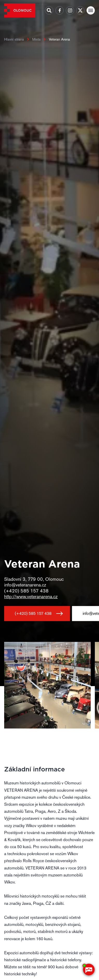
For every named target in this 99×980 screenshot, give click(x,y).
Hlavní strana (14, 39)
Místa (36, 39)
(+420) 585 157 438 (33, 613)
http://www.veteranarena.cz (31, 597)
